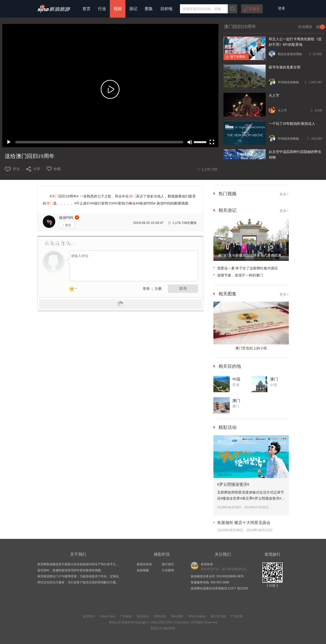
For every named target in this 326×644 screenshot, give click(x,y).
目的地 (166, 9)
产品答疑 (237, 616)
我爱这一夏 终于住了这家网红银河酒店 (248, 268)
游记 (133, 9)
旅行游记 (168, 564)
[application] (110, 86)
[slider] (99, 142)
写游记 (254, 9)
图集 (149, 9)
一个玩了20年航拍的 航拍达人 (292, 124)
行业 (102, 9)
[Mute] (190, 142)
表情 (75, 290)
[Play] (9, 142)
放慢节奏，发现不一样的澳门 (240, 275)
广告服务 (126, 616)
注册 (158, 289)
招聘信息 (160, 616)
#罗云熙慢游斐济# (233, 484)
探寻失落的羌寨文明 (285, 67)
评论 (16, 169)
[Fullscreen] (212, 142)
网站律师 (177, 616)
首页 (86, 9)
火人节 (274, 95)
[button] (110, 91)
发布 (183, 288)
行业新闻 (168, 570)
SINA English (197, 616)
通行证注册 (218, 616)
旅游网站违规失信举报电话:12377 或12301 (220, 588)
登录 (146, 289)
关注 (67, 225)
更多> (284, 211)
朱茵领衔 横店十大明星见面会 (244, 523)
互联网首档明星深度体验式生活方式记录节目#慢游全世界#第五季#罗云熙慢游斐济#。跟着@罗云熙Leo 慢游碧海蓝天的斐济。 (251, 498)
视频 (118, 9)
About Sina (108, 616)
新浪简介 (89, 616)
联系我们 (143, 616)
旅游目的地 (144, 564)
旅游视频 (143, 570)
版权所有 (128, 622)
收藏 (57, 169)
